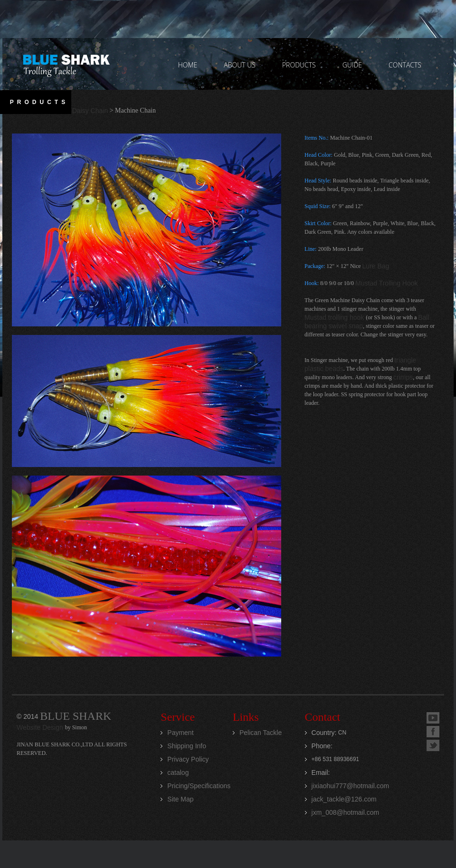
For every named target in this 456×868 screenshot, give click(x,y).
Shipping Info (187, 746)
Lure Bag (376, 266)
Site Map (180, 799)
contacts (405, 65)
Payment (180, 733)
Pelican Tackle (261, 733)
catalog (178, 773)
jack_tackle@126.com (344, 799)
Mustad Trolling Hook (387, 283)
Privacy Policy (188, 759)
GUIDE (352, 65)
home (188, 65)
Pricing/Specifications (199, 786)
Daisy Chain (90, 111)
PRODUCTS (299, 65)
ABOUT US (240, 65)
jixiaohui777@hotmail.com (351, 786)
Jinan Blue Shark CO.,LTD (66, 64)
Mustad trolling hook (335, 317)
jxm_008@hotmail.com (346, 812)
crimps (403, 377)
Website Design (41, 727)
